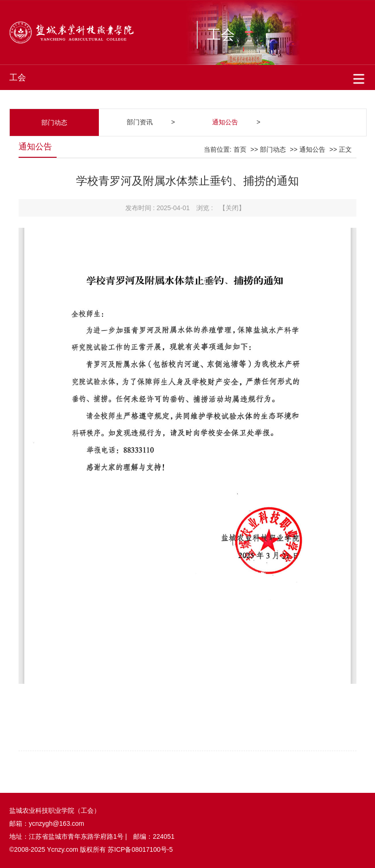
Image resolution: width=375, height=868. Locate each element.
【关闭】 (232, 208)
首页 (240, 149)
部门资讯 (140, 122)
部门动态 (273, 149)
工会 (221, 35)
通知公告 (225, 122)
